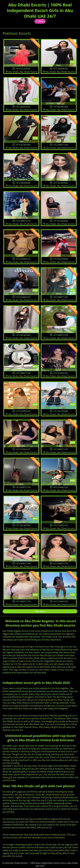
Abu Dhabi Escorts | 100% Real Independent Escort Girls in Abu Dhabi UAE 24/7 (40, 10)
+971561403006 (23, 145)
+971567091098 (60, 107)
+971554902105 (23, 259)
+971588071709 (60, 145)
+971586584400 (23, 183)
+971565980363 (60, 68)
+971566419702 (23, 107)
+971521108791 (23, 68)
